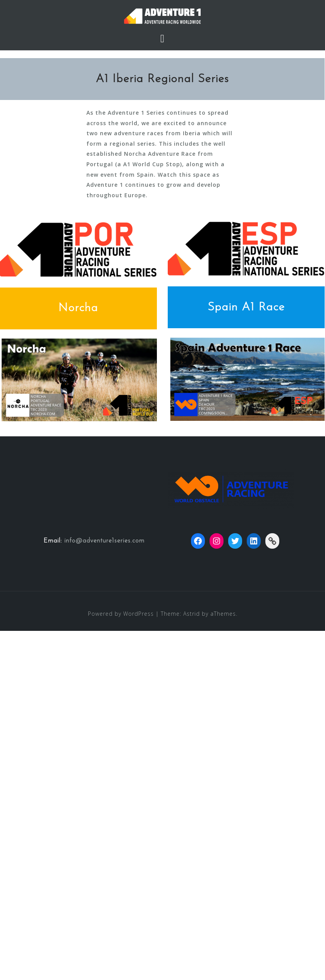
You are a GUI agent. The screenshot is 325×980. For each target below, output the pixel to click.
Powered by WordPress (121, 614)
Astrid (192, 614)
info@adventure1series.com (104, 541)
